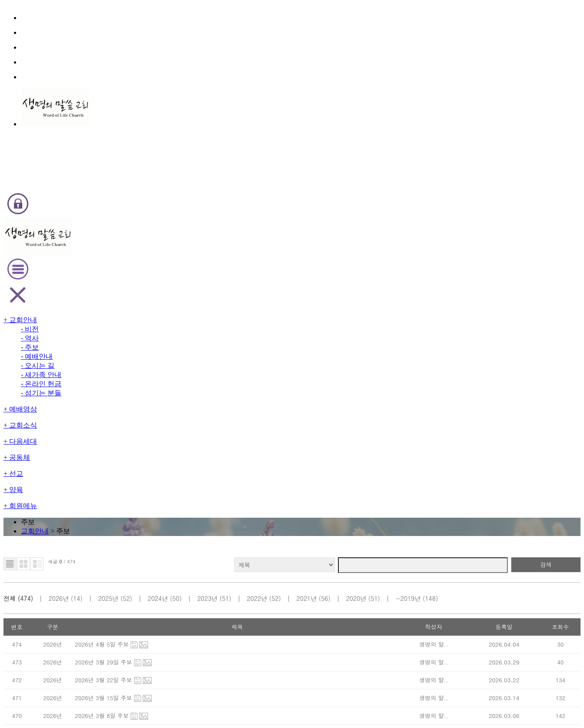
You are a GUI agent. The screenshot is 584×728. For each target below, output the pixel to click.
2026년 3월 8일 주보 (156, 309)
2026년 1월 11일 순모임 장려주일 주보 (177, 456)
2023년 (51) (270, 196)
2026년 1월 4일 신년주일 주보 (167, 474)
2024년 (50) (224, 196)
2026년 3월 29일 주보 (158, 254)
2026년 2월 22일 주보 (158, 346)
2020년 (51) (409, 196)
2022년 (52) (316, 196)
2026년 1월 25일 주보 (158, 419)
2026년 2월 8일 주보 (156, 383)
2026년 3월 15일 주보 (158, 291)
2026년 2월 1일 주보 (156, 401)
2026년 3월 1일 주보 (156, 328)
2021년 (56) (363, 196)
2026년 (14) (132, 196)
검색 (484, 173)
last (350, 514)
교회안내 (284, 106)
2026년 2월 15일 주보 (158, 364)
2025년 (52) (178, 196)
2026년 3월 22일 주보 (158, 273)
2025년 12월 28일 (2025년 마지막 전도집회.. (186, 492)
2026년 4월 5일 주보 (156, 236)
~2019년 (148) (459, 196)
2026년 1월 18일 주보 (158, 437)
